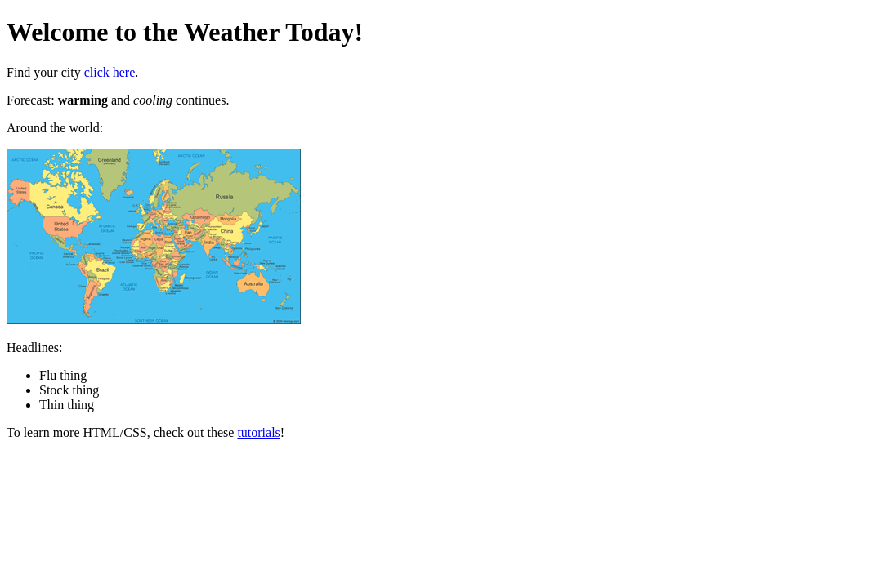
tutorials (258, 432)
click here (110, 72)
